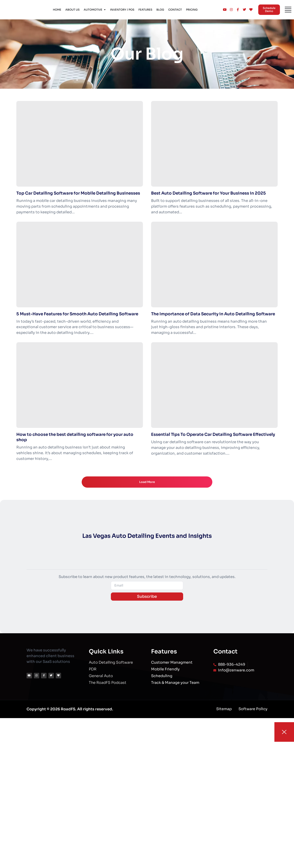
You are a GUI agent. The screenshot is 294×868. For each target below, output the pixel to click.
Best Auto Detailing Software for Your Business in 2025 (208, 193)
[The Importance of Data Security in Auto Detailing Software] (214, 265)
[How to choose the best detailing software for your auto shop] (80, 385)
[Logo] (16, 10)
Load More (147, 482)
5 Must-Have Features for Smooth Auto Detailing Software (77, 314)
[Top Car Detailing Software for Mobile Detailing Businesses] (80, 144)
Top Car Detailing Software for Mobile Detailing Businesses (78, 193)
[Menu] (288, 10)
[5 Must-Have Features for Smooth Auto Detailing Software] (80, 265)
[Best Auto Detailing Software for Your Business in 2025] (214, 144)
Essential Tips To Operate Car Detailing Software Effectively (213, 435)
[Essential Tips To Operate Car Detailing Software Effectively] (214, 385)
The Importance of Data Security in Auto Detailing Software (213, 314)
